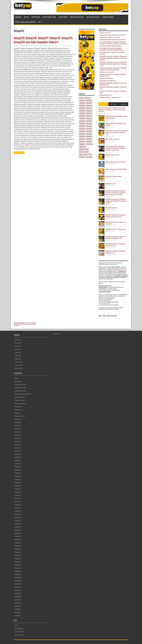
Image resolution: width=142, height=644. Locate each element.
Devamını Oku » (19, 153)
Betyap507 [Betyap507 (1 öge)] (89, 134)
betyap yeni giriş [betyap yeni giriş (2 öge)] (83, 154)
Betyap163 (18, 476)
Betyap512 (18, 609)
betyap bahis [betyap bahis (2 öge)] (89, 144)
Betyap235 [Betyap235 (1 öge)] (89, 113)
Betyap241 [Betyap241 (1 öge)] (89, 118)
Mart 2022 (18, 349)
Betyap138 (18, 429)
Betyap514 (18, 616)
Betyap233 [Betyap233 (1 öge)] (89, 111)
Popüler (104, 104)
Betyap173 (18, 498)
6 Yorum (59, 46)
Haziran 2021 (19, 368)
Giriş (16, 625)
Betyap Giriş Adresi (20, 384)
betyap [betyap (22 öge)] (81, 98)
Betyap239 (26, 46)
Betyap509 (18, 600)
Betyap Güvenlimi (20, 400)
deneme (16, 326)
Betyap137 (18, 426)
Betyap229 (18, 514)
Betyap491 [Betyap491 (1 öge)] (89, 126)
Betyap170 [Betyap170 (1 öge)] (82, 100)
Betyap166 (18, 486)
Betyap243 (47, 46)
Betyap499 (18, 590)
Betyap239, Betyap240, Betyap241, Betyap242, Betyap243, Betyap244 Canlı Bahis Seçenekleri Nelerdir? (43, 40)
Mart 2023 (18, 346)
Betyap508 (18, 597)
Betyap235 (18, 533)
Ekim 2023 (18, 343)
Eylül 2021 (18, 359)
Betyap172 (18, 495)
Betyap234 (18, 530)
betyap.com (18, 419)
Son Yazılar (113, 104)
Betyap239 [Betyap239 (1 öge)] (89, 116)
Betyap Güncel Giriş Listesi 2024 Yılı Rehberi (113, 35)
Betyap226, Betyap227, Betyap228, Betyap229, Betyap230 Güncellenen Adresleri (116, 201)
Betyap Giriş (36, 17)
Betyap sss (18, 413)
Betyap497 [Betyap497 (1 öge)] (89, 131)
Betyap (26, 17)
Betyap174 (18, 502)
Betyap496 (18, 581)
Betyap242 (42, 46)
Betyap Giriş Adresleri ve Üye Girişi (110, 37)
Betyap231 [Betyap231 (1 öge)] (89, 108)
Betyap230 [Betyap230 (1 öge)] (82, 108)
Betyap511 (18, 606)
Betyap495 (18, 578)
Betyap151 (18, 448)
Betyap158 (18, 470)
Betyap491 (18, 565)
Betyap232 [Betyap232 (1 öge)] (82, 111)
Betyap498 (18, 587)
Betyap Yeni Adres (105, 33)
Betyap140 (18, 435)
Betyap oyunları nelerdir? (107, 72)
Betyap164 (18, 479)
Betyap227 (18, 508)
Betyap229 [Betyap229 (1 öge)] (89, 106)
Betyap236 (18, 536)
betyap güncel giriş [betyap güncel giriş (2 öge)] (84, 149)
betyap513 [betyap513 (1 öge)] (89, 142)
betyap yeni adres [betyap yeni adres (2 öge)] (84, 152)
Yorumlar (123, 104)
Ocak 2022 (18, 356)
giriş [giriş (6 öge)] (90, 154)
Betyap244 (52, 46)
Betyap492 (18, 568)
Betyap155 (18, 460)
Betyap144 (18, 441)
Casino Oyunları (108, 17)
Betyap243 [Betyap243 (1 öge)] (89, 121)
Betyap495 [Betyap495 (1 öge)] (82, 131)
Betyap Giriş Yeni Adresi (107, 78)
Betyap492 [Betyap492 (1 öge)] (82, 129)
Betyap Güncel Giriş (49, 17)
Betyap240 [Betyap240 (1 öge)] (82, 118)
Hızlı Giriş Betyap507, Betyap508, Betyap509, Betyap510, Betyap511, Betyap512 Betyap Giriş (116, 148)
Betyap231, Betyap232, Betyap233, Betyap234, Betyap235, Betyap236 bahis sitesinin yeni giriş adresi (113, 64)
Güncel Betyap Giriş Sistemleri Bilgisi (110, 46)
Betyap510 (18, 603)
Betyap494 (18, 574)
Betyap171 (18, 492)
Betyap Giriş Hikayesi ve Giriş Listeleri (25, 323)
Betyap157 (18, 467)
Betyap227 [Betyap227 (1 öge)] (89, 103)
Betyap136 (18, 422)
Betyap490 (18, 562)
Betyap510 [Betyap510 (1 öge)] (82, 139)
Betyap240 (31, 46)
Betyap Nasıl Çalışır (77, 17)
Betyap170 (18, 489)
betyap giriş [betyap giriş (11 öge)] (82, 147)
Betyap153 (18, 454)
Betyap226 (18, 505)
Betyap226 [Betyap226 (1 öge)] (82, 103)
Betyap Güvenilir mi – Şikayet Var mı (110, 97)
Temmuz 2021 (19, 365)
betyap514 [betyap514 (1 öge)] (82, 144)
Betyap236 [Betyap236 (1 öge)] (82, 116)
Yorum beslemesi (20, 632)
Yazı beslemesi (19, 629)
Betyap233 (18, 527)
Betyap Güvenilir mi (20, 397)
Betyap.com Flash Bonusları (114, 176)
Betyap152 (18, 451)
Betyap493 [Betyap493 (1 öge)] (89, 129)
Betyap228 (18, 511)
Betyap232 (18, 524)
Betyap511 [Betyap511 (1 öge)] (89, 139)
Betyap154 (18, 457)
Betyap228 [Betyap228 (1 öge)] (82, 106)
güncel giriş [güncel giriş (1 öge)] (89, 157)
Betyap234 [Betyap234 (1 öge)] (82, 113)
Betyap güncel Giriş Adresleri (25, 22)
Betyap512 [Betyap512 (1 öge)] (82, 142)
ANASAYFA (18, 17)
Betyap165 (18, 483)
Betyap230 (18, 517)
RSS (40, 22)
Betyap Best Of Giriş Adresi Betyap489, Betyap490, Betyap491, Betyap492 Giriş (117, 133)
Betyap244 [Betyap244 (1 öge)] (82, 124)
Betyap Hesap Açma (106, 95)
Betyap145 (18, 445)
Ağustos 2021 (19, 362)
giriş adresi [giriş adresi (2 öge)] (82, 157)
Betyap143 (18, 438)
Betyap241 (36, 46)
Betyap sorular (19, 410)
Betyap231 (18, 521)
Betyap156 (18, 464)
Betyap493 (18, 571)
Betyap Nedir (63, 17)
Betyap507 (18, 593)
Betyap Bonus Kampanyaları (108, 81)
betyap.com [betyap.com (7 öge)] (87, 98)
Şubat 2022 (18, 353)
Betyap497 (18, 584)
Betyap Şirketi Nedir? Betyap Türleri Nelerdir (112, 40)
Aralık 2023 (18, 340)
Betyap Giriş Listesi (93, 17)
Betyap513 (18, 612)
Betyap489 (18, 559)
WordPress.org (19, 635)
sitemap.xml (57, 334)
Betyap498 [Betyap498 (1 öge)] (82, 134)
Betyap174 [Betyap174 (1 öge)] (89, 100)
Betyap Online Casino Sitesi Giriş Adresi (25, 324)
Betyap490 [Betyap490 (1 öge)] (82, 126)
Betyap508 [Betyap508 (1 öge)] (82, 136)
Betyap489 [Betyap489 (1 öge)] (89, 124)
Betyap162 (18, 473)
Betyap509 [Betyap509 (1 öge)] (89, 136)
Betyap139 (18, 432)
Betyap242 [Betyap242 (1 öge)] (82, 121)
